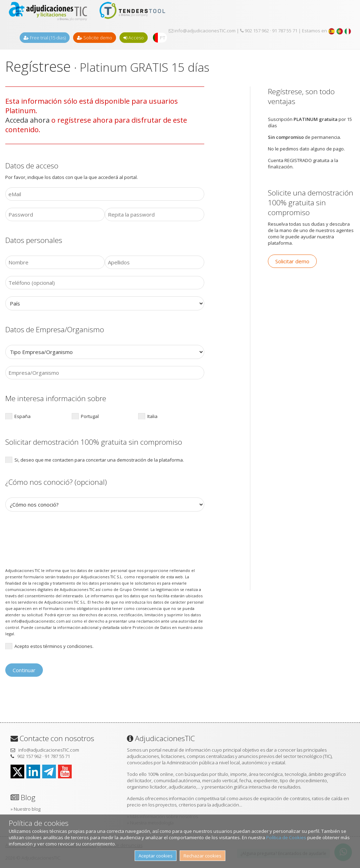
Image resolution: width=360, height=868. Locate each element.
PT (163, 38)
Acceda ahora (27, 120)
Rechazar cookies (202, 856)
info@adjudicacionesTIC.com (202, 31)
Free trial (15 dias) (45, 38)
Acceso (134, 38)
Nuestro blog (27, 809)
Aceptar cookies (156, 856)
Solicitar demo (292, 261)
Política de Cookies (286, 837)
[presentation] (59, 539)
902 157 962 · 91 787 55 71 (269, 31)
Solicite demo (95, 38)
